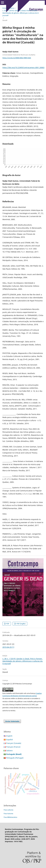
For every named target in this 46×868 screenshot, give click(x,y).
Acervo (12, 8)
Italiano (9, 751)
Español (10, 740)
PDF (8, 624)
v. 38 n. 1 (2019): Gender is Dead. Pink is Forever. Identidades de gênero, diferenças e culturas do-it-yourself (21, 13)
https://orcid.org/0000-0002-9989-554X (17, 58)
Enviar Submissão (12, 721)
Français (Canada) (14, 743)
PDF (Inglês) (21, 624)
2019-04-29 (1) (8, 647)
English (9, 736)
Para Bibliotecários (10, 817)
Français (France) (13, 747)
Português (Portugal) (15, 758)
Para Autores (8, 814)
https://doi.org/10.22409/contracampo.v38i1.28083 (23, 68)
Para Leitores (8, 810)
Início (4, 8)
